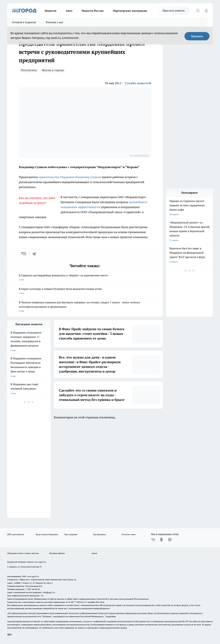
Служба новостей (138, 83)
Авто (69, 11)
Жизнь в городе (53, 70)
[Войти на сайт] (206, 11)
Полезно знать (129, 534)
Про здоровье (71, 534)
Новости (51, 11)
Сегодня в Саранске (24, 22)
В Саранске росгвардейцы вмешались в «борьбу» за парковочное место (85, 278)
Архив (94, 553)
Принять (197, 36)
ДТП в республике (16, 534)
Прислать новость (174, 11)
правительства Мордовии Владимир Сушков (70, 177)
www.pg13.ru (40, 562)
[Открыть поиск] (198, 11)
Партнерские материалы (130, 11)
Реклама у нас (55, 22)
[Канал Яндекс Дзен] (170, 540)
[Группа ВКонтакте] (153, 540)
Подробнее (111, 616)
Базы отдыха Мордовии (47, 534)
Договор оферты (57, 553)
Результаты (29, 70)
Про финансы (99, 534)
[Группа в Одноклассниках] (161, 540)
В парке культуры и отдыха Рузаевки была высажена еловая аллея (85, 291)
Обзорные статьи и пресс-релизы (23, 553)
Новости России (93, 11)
